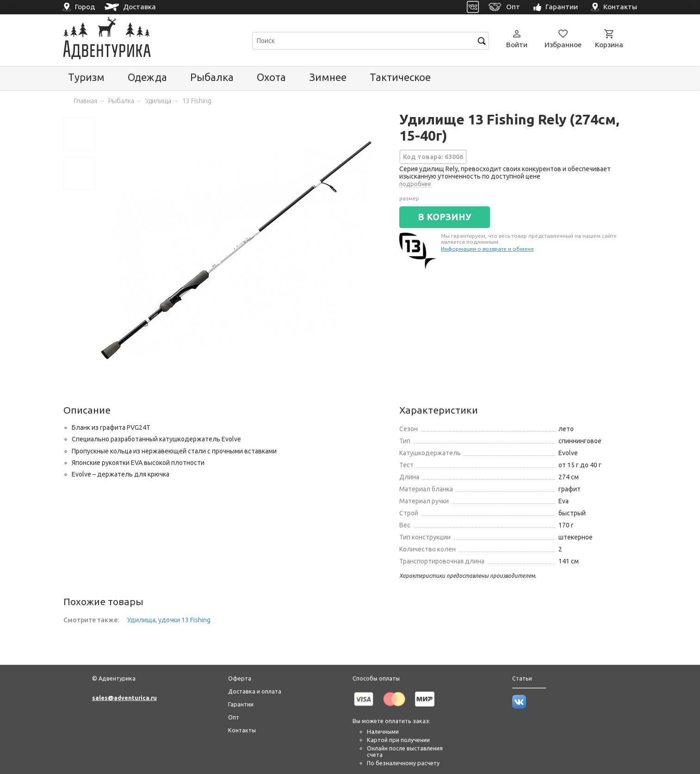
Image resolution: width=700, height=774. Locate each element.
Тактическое (400, 77)
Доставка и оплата (255, 691)
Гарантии (241, 704)
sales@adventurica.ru (124, 698)
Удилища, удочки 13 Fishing (169, 620)
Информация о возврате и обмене (487, 249)
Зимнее (328, 77)
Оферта (240, 678)
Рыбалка (212, 77)
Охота (271, 77)
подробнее (415, 184)
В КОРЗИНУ (445, 217)
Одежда (147, 77)
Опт (234, 717)
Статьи (522, 678)
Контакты (242, 730)
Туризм (86, 77)
